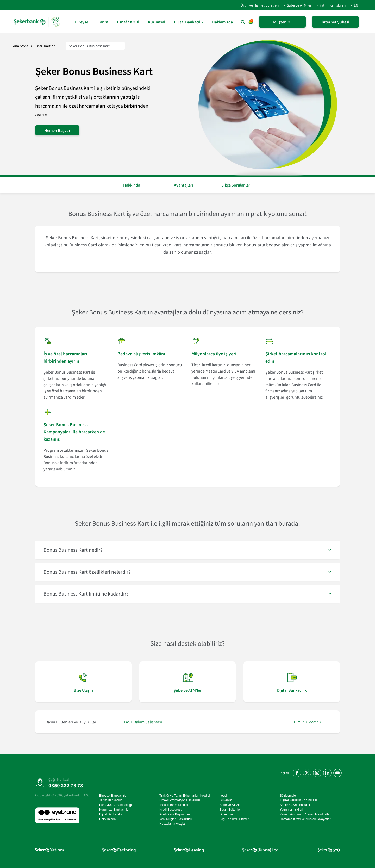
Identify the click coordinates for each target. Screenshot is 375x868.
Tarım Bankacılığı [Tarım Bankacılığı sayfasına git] (111, 800)
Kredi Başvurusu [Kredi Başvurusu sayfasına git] (171, 810)
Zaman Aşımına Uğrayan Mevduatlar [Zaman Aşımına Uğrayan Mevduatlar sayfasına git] (305, 814)
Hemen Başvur (57, 130)
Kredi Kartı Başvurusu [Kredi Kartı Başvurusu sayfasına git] (175, 814)
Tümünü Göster (306, 722)
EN (356, 5)
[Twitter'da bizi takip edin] (306, 772)
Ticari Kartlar (45, 46)
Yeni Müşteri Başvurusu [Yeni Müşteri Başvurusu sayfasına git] (176, 819)
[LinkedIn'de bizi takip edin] (326, 772)
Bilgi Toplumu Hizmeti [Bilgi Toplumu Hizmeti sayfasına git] (235, 819)
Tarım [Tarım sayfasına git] (103, 22)
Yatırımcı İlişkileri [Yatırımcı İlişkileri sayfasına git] (291, 810)
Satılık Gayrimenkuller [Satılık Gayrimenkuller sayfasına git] (295, 805)
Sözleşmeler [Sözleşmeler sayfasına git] (288, 796)
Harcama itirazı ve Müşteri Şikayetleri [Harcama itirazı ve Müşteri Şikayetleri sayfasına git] (305, 819)
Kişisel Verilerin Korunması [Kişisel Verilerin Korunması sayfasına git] (298, 800)
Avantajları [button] (184, 185)
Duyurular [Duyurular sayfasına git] (226, 814)
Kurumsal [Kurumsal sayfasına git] (157, 22)
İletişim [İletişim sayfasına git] (224, 796)
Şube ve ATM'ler (299, 5)
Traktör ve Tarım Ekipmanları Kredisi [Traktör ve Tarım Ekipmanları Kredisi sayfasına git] (185, 796)
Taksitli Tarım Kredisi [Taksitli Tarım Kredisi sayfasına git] (174, 805)
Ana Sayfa (21, 46)
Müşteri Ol (282, 22)
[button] (187, 550)
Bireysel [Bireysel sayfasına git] (82, 22)
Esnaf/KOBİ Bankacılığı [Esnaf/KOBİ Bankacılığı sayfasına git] (115, 805)
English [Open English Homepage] (284, 773)
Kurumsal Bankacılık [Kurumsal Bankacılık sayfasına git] (113, 810)
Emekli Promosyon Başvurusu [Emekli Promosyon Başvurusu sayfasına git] (180, 800)
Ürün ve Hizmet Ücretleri (255, 5)
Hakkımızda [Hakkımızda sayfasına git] (222, 22)
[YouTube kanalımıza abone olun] (337, 772)
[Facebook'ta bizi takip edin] (296, 772)
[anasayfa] (38, 22)
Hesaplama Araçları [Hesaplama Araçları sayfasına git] (173, 824)
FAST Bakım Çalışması (143, 722)
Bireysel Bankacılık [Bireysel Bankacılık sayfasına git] (112, 796)
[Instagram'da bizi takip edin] (316, 772)
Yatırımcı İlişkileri (333, 5)
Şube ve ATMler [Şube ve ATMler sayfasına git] (230, 805)
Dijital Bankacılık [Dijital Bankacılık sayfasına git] (189, 22)
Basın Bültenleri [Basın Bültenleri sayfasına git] (230, 810)
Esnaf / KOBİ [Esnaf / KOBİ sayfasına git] (128, 22)
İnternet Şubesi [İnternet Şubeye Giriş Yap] (335, 22)
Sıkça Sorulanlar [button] (236, 185)
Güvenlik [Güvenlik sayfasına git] (226, 800)
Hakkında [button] (132, 185)
